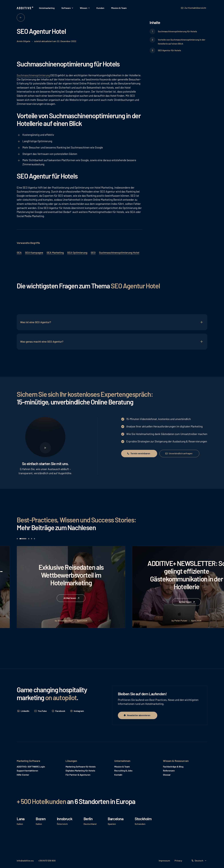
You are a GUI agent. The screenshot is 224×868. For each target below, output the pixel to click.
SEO (93, 253)
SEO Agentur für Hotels (169, 50)
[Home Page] (25, 8)
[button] (67, 8)
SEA (19, 253)
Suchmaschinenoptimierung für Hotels (177, 31)
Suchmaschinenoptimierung (33, 75)
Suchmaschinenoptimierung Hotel (119, 253)
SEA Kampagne (34, 253)
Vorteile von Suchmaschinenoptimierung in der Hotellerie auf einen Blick (182, 42)
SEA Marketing (55, 253)
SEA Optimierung (77, 253)
